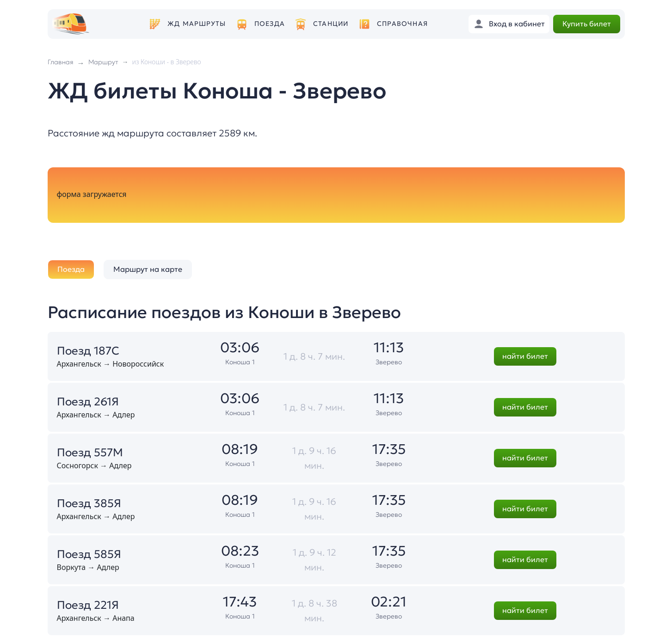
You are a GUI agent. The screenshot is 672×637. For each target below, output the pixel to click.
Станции (331, 24)
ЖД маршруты (197, 24)
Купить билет (587, 24)
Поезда (270, 24)
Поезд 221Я (88, 605)
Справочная (402, 24)
